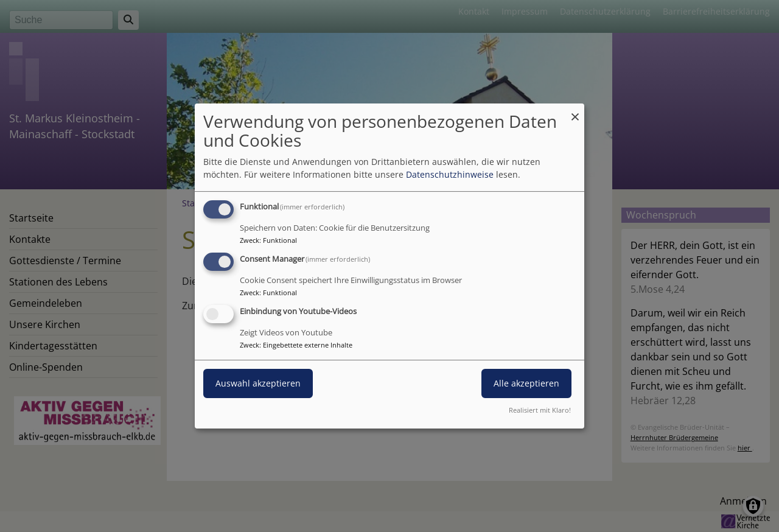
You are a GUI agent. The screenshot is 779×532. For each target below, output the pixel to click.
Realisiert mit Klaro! (540, 410)
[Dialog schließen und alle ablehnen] (575, 111)
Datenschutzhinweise (450, 174)
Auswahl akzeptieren (258, 383)
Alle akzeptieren (526, 383)
